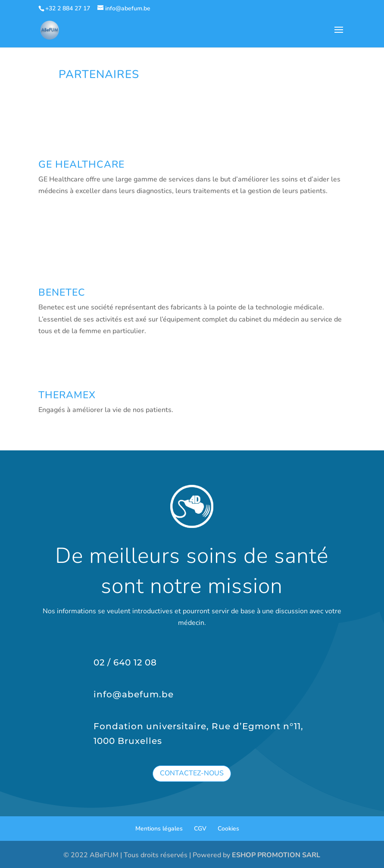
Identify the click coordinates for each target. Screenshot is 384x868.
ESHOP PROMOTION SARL (276, 855)
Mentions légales (159, 829)
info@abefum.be (134, 694)
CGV (200, 829)
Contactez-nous (192, 773)
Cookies (228, 829)
